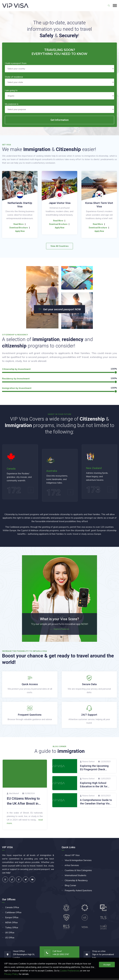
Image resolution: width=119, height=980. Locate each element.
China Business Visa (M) (20, 203)
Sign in (95, 956)
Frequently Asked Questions (78, 892)
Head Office (19, 953)
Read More (19, 224)
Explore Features (59, 631)
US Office (10, 939)
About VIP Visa (72, 857)
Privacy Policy (11, 974)
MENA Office (11, 924)
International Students (76, 877)
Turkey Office (12, 929)
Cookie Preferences (70, 970)
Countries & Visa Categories (78, 872)
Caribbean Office (13, 914)
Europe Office (12, 919)
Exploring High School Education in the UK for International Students (94, 788)
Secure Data (89, 686)
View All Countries (59, 246)
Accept (107, 964)
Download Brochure (19, 228)
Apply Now (20, 231)
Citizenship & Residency (76, 882)
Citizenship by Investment (16, 369)
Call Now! (57, 953)
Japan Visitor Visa (99, 203)
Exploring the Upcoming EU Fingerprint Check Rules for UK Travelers (94, 771)
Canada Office (12, 909)
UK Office (10, 934)
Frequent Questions (30, 717)
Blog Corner (70, 887)
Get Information (60, 120)
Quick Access (30, 686)
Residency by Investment (16, 378)
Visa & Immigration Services (78, 862)
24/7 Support (89, 717)
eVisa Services (72, 867)
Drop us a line (99, 953)
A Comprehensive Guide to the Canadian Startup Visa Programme (96, 805)
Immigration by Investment (17, 388)
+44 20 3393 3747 (61, 956)
